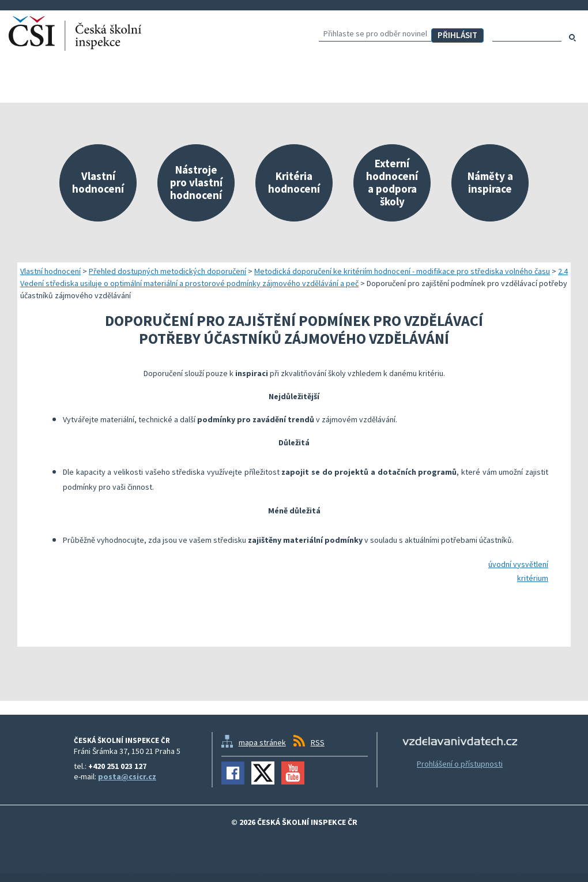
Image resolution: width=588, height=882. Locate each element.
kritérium (533, 578)
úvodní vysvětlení (518, 564)
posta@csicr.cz (127, 776)
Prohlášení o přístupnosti (460, 764)
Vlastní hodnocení (50, 271)
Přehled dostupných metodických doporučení (167, 271)
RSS (318, 742)
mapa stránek (262, 742)
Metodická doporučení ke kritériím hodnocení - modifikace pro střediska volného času (402, 271)
